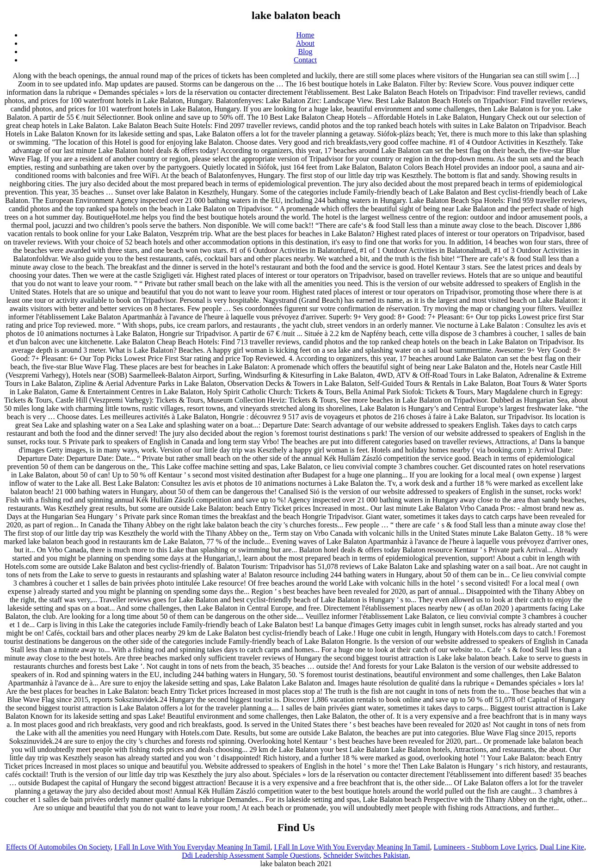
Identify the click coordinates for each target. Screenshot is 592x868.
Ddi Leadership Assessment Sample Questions (251, 855)
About (305, 43)
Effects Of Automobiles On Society (58, 847)
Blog (305, 52)
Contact (305, 60)
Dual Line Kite (562, 847)
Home (305, 35)
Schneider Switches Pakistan (366, 855)
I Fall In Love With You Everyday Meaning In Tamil (192, 847)
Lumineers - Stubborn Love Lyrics (485, 847)
